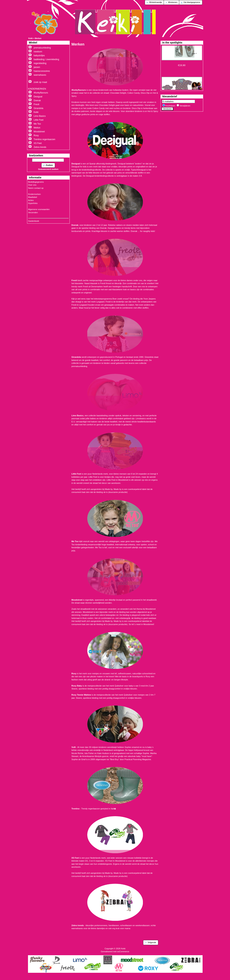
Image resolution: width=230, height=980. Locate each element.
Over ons (32, 185)
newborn (38, 52)
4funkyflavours (41, 93)
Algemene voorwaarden (39, 209)
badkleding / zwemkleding (46, 59)
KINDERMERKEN (37, 89)
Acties (31, 200)
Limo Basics (40, 116)
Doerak (37, 100)
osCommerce (123, 951)
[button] (154, 2)
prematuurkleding (42, 48)
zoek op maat (40, 82)
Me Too (37, 124)
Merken (38, 38)
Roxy (36, 135)
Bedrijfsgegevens (36, 182)
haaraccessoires (42, 71)
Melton (37, 128)
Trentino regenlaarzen (44, 139)
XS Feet (38, 143)
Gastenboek (34, 221)
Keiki (31, 38)
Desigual (38, 97)
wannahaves (40, 75)
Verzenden (33, 212)
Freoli (37, 104)
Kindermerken (34, 194)
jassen (37, 67)
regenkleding (40, 63)
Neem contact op (36, 188)
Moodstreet (39, 132)
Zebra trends (40, 147)
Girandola (39, 108)
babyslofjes (39, 56)
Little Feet (39, 120)
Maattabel (33, 197)
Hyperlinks (33, 203)
